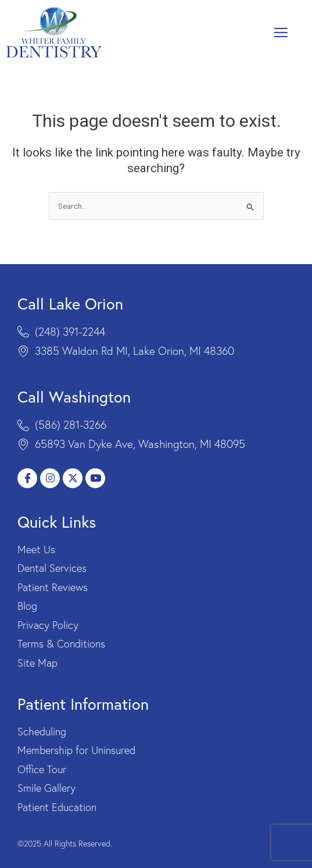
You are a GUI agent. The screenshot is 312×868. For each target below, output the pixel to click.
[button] (281, 33)
